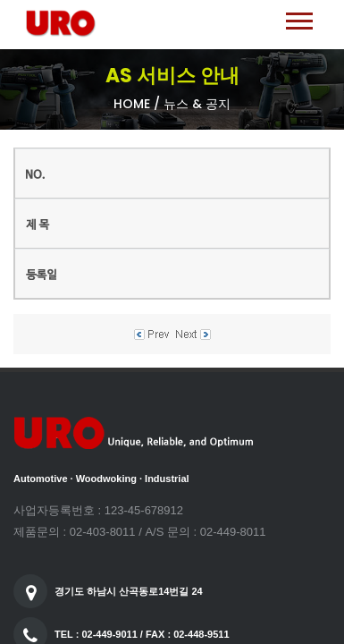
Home (132, 104)
